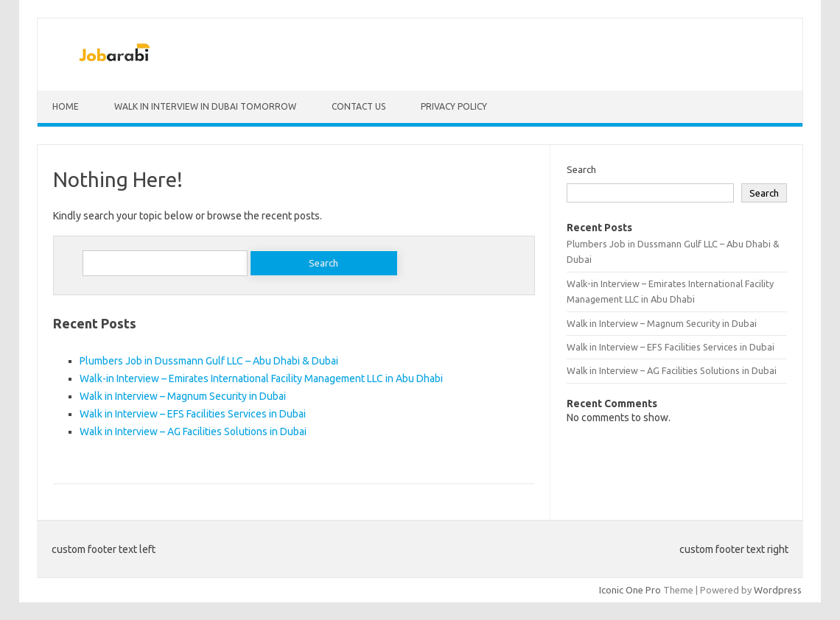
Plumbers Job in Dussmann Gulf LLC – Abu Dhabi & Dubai (209, 361)
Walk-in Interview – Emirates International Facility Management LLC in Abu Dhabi (261, 378)
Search (581, 169)
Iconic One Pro (630, 590)
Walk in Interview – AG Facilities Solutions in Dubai (193, 431)
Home (66, 106)
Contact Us (358, 106)
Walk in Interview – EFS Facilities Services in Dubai (193, 414)
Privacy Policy (454, 106)
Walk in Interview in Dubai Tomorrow (205, 106)
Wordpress (778, 590)
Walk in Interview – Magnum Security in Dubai (183, 396)
